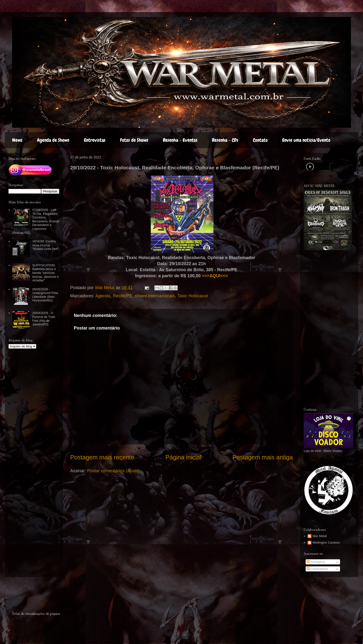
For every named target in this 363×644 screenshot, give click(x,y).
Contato (260, 140)
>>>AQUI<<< (215, 276)
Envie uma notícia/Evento (306, 140)
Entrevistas (95, 140)
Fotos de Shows (134, 140)
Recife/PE (122, 296)
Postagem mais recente (102, 457)
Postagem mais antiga (263, 457)
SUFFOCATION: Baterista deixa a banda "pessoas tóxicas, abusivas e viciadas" (45, 273)
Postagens (316, 562)
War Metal (320, 536)
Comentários (317, 569)
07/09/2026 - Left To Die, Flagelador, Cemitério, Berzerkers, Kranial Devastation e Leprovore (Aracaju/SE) (36, 221)
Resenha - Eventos (180, 140)
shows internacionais (155, 296)
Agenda (103, 296)
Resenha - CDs (225, 140)
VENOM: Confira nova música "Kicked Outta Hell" (45, 245)
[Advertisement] (40, 596)
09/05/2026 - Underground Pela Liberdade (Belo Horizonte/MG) (45, 295)
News (17, 140)
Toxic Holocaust (193, 296)
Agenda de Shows (53, 140)
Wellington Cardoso (326, 543)
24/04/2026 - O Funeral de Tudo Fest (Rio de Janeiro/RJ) (44, 319)
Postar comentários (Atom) (113, 471)
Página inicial (183, 457)
